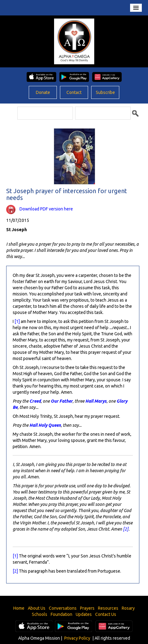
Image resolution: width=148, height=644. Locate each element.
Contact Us (106, 614)
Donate (43, 92)
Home (19, 608)
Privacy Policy (77, 638)
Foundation (61, 614)
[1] (17, 321)
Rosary (128, 608)
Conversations (63, 608)
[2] (126, 529)
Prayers (87, 608)
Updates (84, 614)
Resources (108, 608)
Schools (40, 614)
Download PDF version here (46, 209)
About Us (37, 608)
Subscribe (105, 92)
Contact (74, 92)
